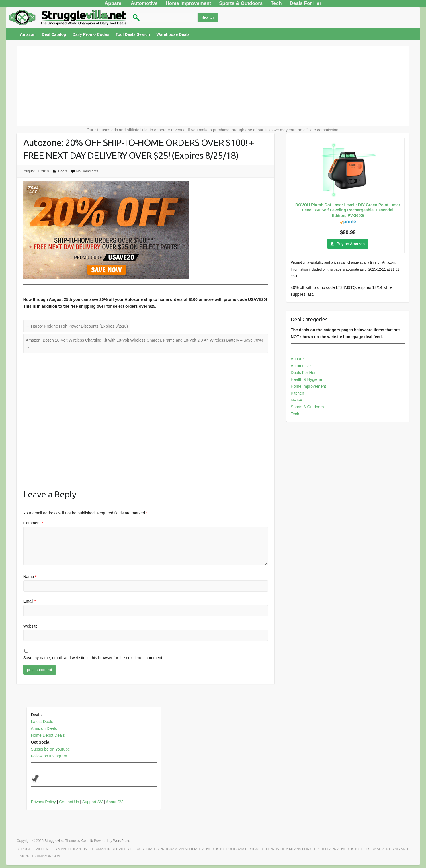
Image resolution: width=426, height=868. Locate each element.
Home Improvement (308, 386)
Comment (33, 523)
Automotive (301, 366)
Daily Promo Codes (91, 34)
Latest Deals (42, 722)
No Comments (87, 171)
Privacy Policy (43, 802)
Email (30, 601)
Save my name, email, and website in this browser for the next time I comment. (93, 658)
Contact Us (69, 802)
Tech (295, 414)
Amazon (28, 34)
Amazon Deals (44, 728)
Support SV (93, 802)
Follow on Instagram (49, 756)
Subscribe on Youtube (50, 749)
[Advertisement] (213, 86)
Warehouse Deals (173, 34)
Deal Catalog (54, 34)
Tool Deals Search (133, 34)
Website (30, 626)
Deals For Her (303, 373)
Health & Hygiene (306, 379)
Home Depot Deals (48, 735)
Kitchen (297, 393)
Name (30, 577)
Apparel (298, 359)
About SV (114, 802)
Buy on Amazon (351, 244)
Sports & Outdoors (307, 407)
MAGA (297, 400)
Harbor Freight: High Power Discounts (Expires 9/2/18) (77, 326)
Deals (63, 171)
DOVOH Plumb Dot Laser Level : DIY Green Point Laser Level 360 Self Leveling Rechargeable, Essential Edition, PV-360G (348, 210)
